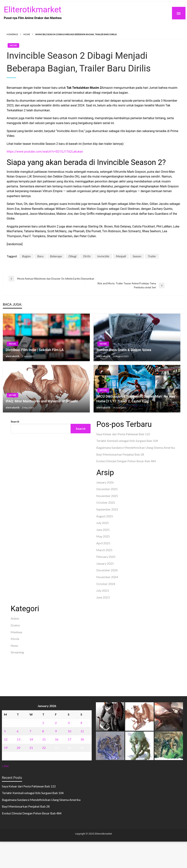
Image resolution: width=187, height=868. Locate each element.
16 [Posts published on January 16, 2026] (57, 739)
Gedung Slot (19, 470)
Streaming (17, 652)
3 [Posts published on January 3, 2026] (69, 723)
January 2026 (105, 482)
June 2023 (103, 597)
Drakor (15, 625)
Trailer (152, 256)
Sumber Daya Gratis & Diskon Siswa (124, 350)
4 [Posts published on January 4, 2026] (81, 723)
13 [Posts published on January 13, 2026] (18, 739)
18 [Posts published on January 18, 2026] (82, 739)
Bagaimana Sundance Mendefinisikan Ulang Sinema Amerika (136, 447)
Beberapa (56, 256)
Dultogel (29, 484)
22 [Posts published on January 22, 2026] (44, 748)
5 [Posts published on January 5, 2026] (5, 731)
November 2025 (107, 496)
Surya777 (17, 680)
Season (137, 256)
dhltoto (16, 661)
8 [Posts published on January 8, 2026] (43, 731)
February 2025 (106, 557)
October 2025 (106, 502)
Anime (15, 618)
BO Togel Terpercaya (35, 661)
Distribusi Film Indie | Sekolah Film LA (35, 350)
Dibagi (72, 256)
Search (15, 421)
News (14, 646)
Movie (27, 34)
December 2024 (107, 570)
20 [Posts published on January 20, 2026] (18, 748)
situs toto (17, 484)
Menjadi (121, 256)
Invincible (103, 256)
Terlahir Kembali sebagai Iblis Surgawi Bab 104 (127, 441)
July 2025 (103, 523)
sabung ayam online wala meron (31, 676)
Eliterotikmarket (33, 10)
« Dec (6, 766)
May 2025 (103, 536)
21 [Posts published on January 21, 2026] (31, 748)
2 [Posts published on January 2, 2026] (56, 723)
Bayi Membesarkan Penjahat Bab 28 (120, 454)
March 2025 (104, 550)
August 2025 (105, 516)
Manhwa (16, 632)
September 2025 (107, 509)
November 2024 (107, 577)
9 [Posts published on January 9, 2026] (56, 731)
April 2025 (103, 543)
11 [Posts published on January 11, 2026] (82, 731)
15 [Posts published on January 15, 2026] (44, 739)
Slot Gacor (18, 479)
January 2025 (105, 563)
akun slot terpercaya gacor (67, 661)
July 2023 (103, 590)
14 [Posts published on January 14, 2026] (31, 739)
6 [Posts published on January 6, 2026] (18, 731)
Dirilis (87, 256)
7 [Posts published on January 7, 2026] (30, 731)
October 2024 (106, 584)
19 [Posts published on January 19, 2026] (6, 748)
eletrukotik (13, 356)
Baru (40, 256)
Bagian (26, 256)
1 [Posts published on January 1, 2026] (43, 723)
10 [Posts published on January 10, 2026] (69, 731)
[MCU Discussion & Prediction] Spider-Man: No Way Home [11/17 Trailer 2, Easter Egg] (136, 399)
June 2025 (103, 530)
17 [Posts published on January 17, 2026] (69, 739)
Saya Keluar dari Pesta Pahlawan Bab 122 (123, 434)
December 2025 (107, 489)
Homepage (12, 34)
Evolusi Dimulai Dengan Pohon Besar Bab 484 (126, 461)
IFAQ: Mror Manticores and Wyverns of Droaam (42, 401)
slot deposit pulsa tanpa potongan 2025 (59, 671)
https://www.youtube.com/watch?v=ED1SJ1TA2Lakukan (45, 152)
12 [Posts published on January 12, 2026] (6, 739)
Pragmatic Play (21, 474)
